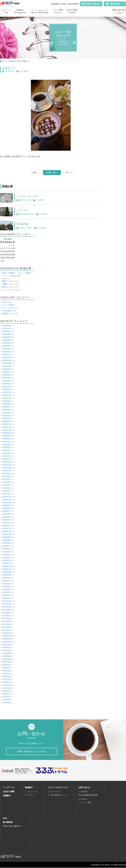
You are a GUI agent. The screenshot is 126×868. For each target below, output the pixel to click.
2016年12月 (7, 636)
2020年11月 (7, 500)
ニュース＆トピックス (88, 795)
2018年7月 (6, 581)
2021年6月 (6, 479)
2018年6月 (6, 584)
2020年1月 (6, 529)
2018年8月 (6, 578)
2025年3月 (6, 349)
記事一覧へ (52, 173)
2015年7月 (6, 668)
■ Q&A (64, 4)
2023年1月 (6, 424)
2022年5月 (6, 447)
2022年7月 (6, 442)
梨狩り (5, 281)
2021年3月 (6, 488)
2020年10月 (7, 502)
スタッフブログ (8, 308)
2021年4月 (6, 485)
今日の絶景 (24, 71)
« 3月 (2, 261)
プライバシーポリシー (13, 826)
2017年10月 (7, 607)
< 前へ (35, 173)
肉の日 (5, 287)
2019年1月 (6, 563)
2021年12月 (7, 462)
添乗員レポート (8, 313)
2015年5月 (6, 673)
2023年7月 (6, 407)
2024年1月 (6, 389)
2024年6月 (6, 375)
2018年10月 (7, 572)
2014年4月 (6, 702)
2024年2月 (6, 387)
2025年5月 (6, 343)
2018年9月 (6, 575)
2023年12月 (7, 392)
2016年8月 (6, 647)
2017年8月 (6, 613)
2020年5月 (6, 517)
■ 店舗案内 (55, 4)
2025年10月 (7, 329)
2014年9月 (6, 691)
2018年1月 (6, 598)
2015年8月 (6, 665)
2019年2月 (6, 560)
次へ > (69, 173)
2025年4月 (6, 346)
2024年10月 (7, 363)
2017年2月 (6, 630)
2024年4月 (6, 381)
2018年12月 (7, 566)
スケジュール (32, 792)
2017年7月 (6, 615)
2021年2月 (6, 491)
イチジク (6, 290)
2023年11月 (7, 395)
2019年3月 (6, 558)
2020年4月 (6, 520)
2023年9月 (6, 401)
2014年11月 (7, 685)
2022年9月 (6, 436)
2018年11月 (7, 569)
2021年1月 (6, 494)
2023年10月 (7, 398)
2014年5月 (6, 700)
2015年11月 (7, 659)
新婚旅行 (29, 788)
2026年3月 (6, 326)
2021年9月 (6, 471)
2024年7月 (6, 372)
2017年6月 (6, 618)
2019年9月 (6, 540)
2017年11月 (7, 604)
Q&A (5, 818)
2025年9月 (6, 331)
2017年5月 (6, 621)
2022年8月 (6, 439)
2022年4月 (6, 450)
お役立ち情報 (9, 792)
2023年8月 (6, 404)
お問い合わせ (84, 788)
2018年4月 (6, 589)
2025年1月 (6, 355)
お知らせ (6, 302)
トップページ (9, 788)
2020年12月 (7, 497)
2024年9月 (6, 366)
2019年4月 (6, 555)
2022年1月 (6, 459)
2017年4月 (6, 624)
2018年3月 (6, 592)
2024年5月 (6, 378)
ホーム (5, 61)
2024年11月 (7, 360)
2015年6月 (6, 671)
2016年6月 (6, 650)
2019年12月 (7, 531)
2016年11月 (7, 639)
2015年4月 (6, 676)
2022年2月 (6, 456)
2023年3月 (6, 418)
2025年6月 (6, 340)
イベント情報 (8, 305)
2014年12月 (7, 682)
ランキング (32, 795)
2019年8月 (6, 543)
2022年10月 (7, 433)
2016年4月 (6, 656)
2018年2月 (6, 595)
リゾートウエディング (58, 788)
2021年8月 (6, 473)
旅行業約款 (8, 822)
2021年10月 (7, 468)
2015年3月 (6, 679)
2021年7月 (6, 476)
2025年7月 (6, 337)
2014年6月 (6, 697)
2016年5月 (6, 653)
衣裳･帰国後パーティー (59, 795)
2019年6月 (6, 549)
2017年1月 (6, 633)
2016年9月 (6, 644)
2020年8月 (6, 508)
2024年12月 (7, 358)
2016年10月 (7, 642)
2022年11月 (7, 430)
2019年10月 (7, 537)
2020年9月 (6, 505)
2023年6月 (6, 410)
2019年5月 (6, 552)
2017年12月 (7, 601)
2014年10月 (7, 688)
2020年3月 (6, 523)
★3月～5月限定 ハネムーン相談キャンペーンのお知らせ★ (18, 274)
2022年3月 (6, 453)
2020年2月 (6, 526)
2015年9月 (6, 662)
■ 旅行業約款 (73, 4)
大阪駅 (5, 284)
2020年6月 (6, 514)
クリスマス (23, 210)
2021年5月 (6, 482)
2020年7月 (6, 511)
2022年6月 (6, 444)
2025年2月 (6, 352)
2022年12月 (7, 427)
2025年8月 (6, 334)
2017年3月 (6, 627)
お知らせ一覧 (15, 61)
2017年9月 (6, 610)
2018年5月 (6, 587)
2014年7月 (6, 694)
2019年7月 (6, 546)
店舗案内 (7, 796)
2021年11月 (7, 465)
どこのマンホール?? (29, 196)
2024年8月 (6, 369)
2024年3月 (6, 384)
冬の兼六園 (23, 224)
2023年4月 (6, 415)
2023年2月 (6, 421)
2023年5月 (6, 413)
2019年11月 (7, 534)
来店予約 (84, 792)
